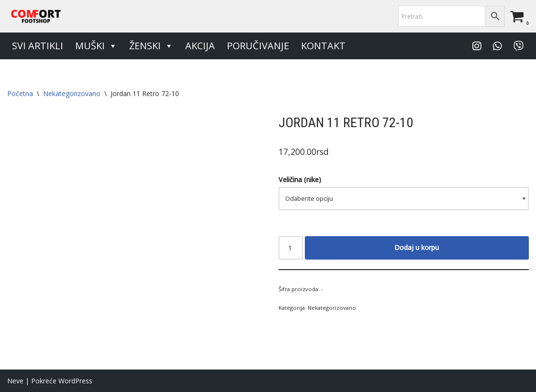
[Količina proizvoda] (291, 248)
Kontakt (323, 46)
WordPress (75, 381)
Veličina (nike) (300, 180)
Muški (96, 46)
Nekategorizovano (72, 93)
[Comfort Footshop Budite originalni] (36, 16)
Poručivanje (258, 46)
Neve (15, 381)
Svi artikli (38, 46)
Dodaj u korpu (417, 247)
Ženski (151, 46)
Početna (20, 93)
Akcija (200, 46)
